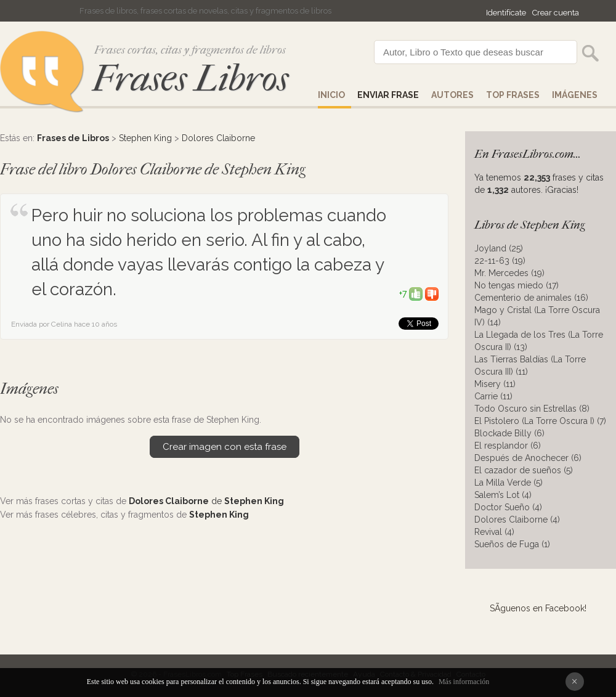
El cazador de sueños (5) (524, 470)
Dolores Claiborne (218, 138)
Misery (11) (495, 384)
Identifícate (506, 13)
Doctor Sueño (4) (508, 507)
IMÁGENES (575, 95)
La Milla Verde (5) (509, 483)
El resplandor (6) (508, 446)
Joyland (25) (499, 248)
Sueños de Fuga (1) (512, 544)
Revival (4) (494, 532)
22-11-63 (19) (500, 261)
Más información (464, 682)
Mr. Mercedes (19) (509, 273)
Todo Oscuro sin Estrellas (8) (532, 409)
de (206, 501)
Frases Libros (190, 79)
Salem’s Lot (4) (503, 495)
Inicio (331, 95)
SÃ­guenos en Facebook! (538, 608)
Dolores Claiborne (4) (517, 520)
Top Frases (513, 95)
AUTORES (452, 95)
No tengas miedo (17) (517, 285)
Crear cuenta (556, 13)
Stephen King (145, 138)
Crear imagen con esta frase (225, 447)
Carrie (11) (493, 396)
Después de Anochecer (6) (528, 458)
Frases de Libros (73, 138)
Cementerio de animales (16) (531, 298)
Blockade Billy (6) (509, 433)
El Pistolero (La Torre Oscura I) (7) (540, 421)
